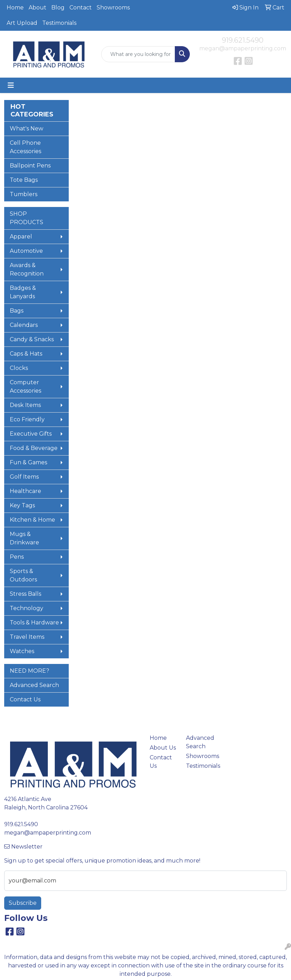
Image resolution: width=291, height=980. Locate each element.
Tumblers (24, 194)
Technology (27, 608)
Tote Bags (24, 180)
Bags (17, 311)
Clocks (19, 368)
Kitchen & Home (32, 520)
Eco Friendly (27, 419)
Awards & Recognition (27, 269)
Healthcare (25, 491)
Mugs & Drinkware (24, 538)
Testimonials (59, 23)
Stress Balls (25, 594)
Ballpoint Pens (30, 166)
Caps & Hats (26, 354)
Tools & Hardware (34, 623)
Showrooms (113, 8)
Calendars (24, 325)
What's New (27, 128)
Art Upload (22, 23)
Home (15, 8)
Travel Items (27, 637)
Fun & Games (28, 462)
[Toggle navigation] (11, 85)
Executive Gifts (31, 434)
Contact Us (25, 699)
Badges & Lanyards (23, 292)
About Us (163, 748)
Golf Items (24, 477)
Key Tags (22, 505)
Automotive (26, 251)
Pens (17, 557)
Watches (22, 651)
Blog (58, 8)
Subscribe (23, 903)
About (38, 8)
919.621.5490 (243, 40)
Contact (81, 8)
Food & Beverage (34, 448)
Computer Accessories (25, 387)
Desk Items (25, 405)
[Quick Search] (138, 54)
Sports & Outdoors (23, 575)
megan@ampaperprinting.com (243, 48)
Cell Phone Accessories (25, 147)
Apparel (21, 237)
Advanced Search (34, 685)
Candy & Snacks (32, 339)
